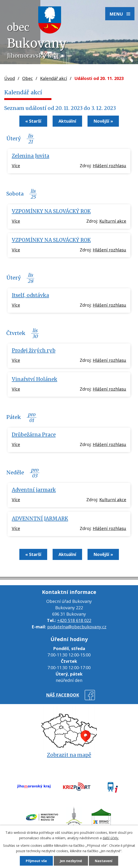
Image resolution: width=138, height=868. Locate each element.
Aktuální (67, 121)
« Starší (33, 121)
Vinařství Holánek (35, 379)
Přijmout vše (36, 861)
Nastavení (104, 861)
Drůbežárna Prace (34, 435)
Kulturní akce (113, 221)
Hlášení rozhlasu (109, 166)
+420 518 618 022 (74, 620)
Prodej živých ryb (34, 351)
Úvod (10, 78)
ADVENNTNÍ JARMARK (40, 519)
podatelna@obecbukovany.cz (77, 627)
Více (16, 166)
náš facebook (63, 695)
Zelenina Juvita (31, 156)
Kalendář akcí (54, 78)
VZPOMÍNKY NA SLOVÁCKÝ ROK (51, 211)
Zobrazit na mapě (69, 755)
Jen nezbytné (71, 861)
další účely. (111, 838)
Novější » (103, 121)
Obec (27, 78)
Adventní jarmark (34, 490)
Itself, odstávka (30, 295)
